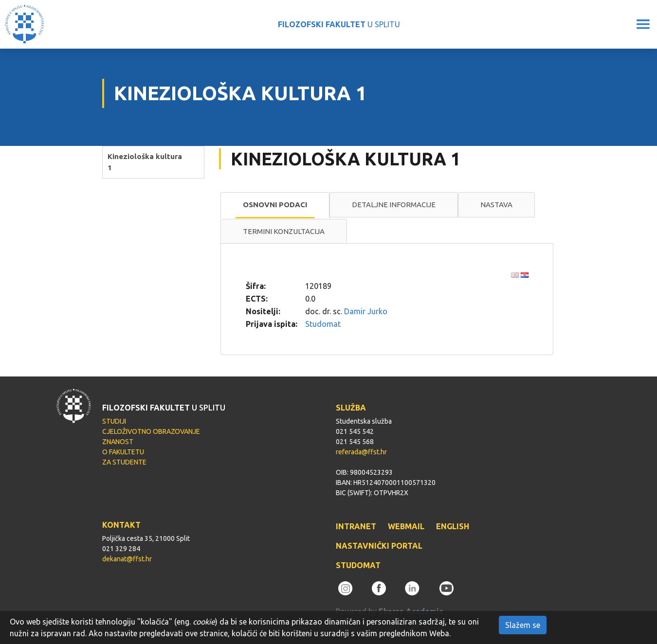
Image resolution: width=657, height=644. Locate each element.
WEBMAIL (406, 526)
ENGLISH (453, 526)
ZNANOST (118, 442)
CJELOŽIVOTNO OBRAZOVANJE (151, 431)
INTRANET (356, 526)
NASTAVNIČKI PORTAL (379, 546)
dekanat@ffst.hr (127, 559)
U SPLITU (339, 24)
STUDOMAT (358, 565)
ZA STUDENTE (124, 462)
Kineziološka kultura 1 (145, 162)
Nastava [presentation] (496, 205)
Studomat (323, 324)
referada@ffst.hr (361, 452)
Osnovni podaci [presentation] (275, 205)
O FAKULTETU (123, 452)
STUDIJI (114, 421)
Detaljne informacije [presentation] (394, 205)
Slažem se (523, 625)
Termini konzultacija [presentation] (284, 231)
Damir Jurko (366, 311)
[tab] (275, 205)
